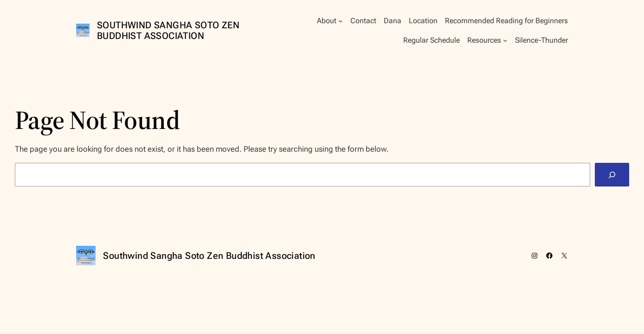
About (327, 21)
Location (423, 21)
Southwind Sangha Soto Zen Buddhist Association (168, 30)
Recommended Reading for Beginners (506, 21)
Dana (393, 21)
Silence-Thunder (541, 40)
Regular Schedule (431, 40)
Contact (363, 21)
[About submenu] (341, 21)
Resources (484, 40)
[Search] (612, 175)
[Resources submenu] (505, 40)
